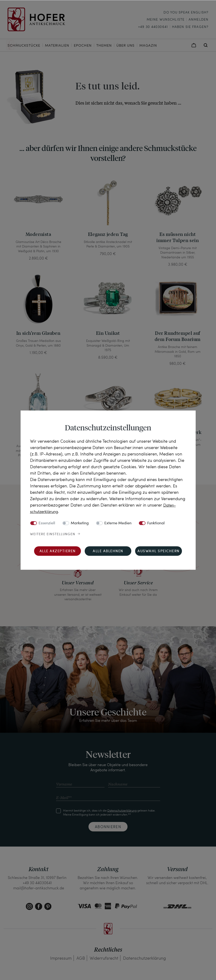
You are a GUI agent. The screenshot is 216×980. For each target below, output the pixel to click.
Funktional (156, 523)
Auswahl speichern (159, 551)
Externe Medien (118, 523)
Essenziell (47, 523)
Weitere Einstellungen (53, 534)
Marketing (80, 523)
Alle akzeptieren (58, 551)
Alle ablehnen (108, 551)
